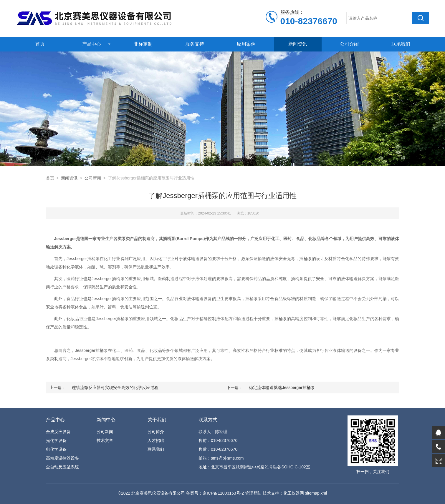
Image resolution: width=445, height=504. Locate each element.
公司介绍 (349, 44)
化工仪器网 (294, 493)
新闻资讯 (298, 44)
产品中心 (92, 44)
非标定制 (143, 44)
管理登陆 (253, 493)
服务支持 (195, 44)
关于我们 (157, 420)
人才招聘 (156, 440)
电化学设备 (56, 449)
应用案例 (246, 44)
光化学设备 (56, 440)
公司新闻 (93, 178)
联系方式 (208, 420)
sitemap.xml (316, 493)
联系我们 (401, 44)
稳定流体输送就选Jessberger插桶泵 (282, 387)
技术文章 (105, 440)
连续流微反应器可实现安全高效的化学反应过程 (115, 387)
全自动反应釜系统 (62, 467)
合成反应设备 (58, 432)
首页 (40, 44)
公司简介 (156, 432)
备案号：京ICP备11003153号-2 (215, 493)
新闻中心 (106, 420)
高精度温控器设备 (62, 458)
